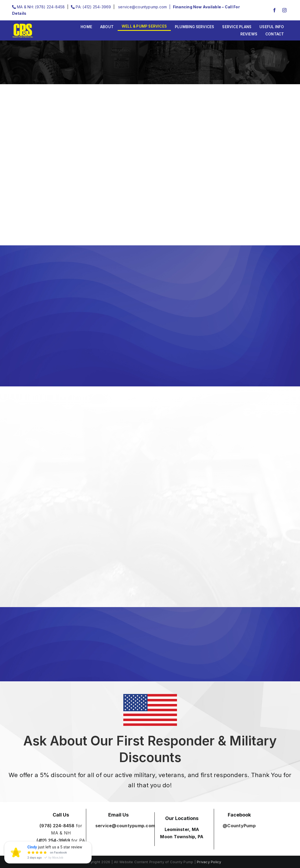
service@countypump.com (142, 7)
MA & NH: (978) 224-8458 (39, 7)
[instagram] (284, 10)
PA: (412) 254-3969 (91, 7)
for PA (61, 840)
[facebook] (274, 10)
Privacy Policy (209, 862)
